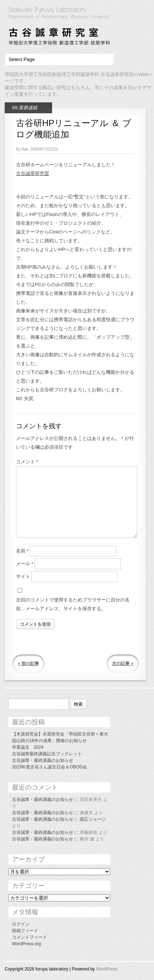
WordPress (107, 969)
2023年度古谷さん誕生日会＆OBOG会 (50, 767)
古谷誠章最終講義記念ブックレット (47, 754)
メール (25, 564)
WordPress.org (27, 944)
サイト (23, 576)
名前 (22, 551)
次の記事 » (123, 664)
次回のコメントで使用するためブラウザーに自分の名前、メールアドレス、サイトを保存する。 (73, 604)
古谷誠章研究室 (33, 173)
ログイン (21, 924)
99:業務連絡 (25, 108)
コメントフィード (29, 937)
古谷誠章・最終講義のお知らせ (43, 760)
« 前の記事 (28, 664)
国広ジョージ (93, 819)
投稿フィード (25, 931)
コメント (27, 462)
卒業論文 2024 (28, 747)
